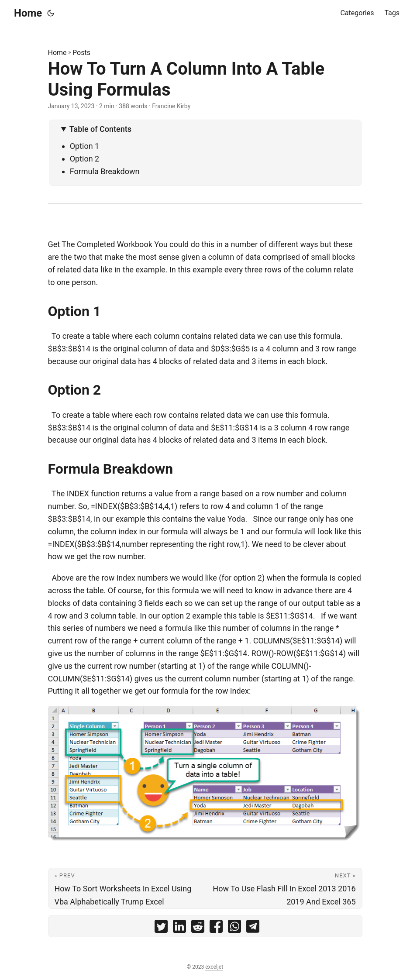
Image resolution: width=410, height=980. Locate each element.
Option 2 (85, 159)
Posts (81, 53)
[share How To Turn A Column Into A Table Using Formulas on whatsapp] (234, 928)
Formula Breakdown (105, 171)
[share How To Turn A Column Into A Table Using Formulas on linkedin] (179, 928)
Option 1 (85, 146)
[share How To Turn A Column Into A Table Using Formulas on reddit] (198, 928)
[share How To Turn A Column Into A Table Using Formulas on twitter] (161, 928)
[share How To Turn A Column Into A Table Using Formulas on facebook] (216, 928)
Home (28, 13)
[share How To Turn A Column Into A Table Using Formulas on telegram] (253, 928)
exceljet (214, 967)
